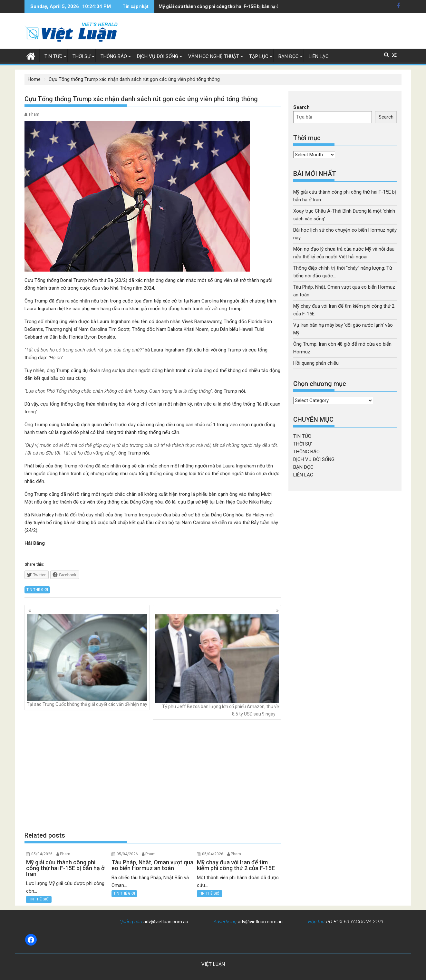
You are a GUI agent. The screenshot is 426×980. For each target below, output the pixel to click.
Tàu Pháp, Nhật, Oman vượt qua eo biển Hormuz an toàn (218, 6)
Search (301, 107)
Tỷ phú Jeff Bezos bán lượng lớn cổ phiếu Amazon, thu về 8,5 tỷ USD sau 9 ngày (217, 665)
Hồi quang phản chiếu (316, 363)
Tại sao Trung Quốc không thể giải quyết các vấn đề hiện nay (87, 661)
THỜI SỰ (82, 56)
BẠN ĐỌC (289, 56)
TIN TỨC (53, 56)
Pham (34, 114)
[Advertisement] (153, 775)
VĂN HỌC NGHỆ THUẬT (214, 56)
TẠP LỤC (259, 56)
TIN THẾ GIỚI (37, 590)
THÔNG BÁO (114, 56)
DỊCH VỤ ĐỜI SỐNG (158, 56)
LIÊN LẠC (319, 56)
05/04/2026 (42, 854)
